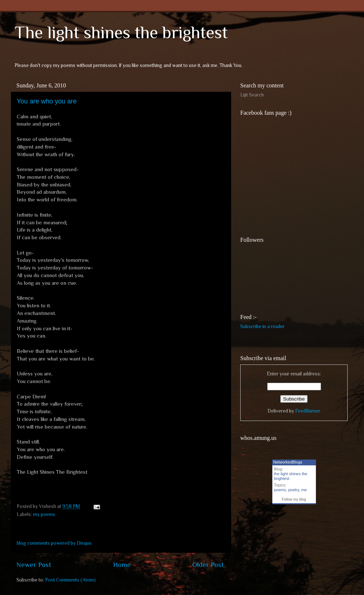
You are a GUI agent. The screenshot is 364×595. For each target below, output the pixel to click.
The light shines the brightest (121, 32)
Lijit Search (252, 95)
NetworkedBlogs (288, 462)
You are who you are (47, 101)
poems (280, 490)
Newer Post (34, 565)
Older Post (208, 565)
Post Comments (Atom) (70, 580)
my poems (44, 514)
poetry (294, 490)
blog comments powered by (54, 543)
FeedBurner (308, 411)
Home (122, 565)
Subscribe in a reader (262, 326)
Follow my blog (294, 499)
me (304, 490)
